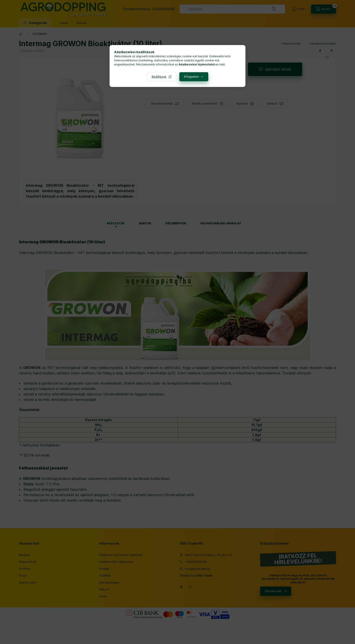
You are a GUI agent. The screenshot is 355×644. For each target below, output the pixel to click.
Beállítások (159, 77)
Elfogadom (191, 77)
